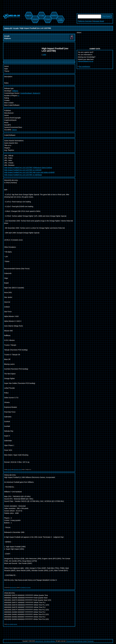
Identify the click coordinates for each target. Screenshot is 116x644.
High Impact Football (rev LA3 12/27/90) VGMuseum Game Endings (28, 168)
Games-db (8, 28)
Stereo (14, 130)
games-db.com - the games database (45, 641)
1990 (44, 55)
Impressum (91, 641)
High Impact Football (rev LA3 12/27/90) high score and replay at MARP (29, 172)
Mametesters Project (17, 470)
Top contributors (85, 67)
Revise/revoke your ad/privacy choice (77, 641)
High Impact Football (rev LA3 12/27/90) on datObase (23, 175)
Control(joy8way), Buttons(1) (30, 93)
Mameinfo (9, 470)
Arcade (16, 28)
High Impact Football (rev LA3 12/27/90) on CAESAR (23, 170)
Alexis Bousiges (13, 588)
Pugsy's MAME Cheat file (12, 624)
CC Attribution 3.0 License (25, 588)
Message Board (98, 21)
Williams (15, 91)
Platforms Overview (85, 21)
